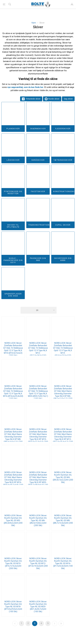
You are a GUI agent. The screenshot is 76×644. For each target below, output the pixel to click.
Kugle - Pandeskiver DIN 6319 (13, 260)
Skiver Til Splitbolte (13, 226)
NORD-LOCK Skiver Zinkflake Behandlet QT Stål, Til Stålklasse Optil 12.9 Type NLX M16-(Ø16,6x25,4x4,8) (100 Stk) (13, 392)
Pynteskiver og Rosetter (13, 192)
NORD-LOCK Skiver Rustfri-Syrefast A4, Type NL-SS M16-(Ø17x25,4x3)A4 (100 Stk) (63, 563)
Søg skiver (68, 99)
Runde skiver (52, 99)
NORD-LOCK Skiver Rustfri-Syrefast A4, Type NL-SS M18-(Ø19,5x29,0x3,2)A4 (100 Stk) (13, 607)
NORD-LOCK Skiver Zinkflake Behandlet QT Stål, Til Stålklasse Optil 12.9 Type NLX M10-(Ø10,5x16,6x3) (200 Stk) (13, 349)
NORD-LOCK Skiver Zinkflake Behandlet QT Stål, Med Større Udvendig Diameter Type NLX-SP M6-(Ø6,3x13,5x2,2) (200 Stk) (63, 394)
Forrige (15, 623)
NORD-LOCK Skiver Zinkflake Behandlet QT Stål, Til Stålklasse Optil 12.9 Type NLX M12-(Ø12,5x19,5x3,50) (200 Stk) (38, 350)
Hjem (34, 23)
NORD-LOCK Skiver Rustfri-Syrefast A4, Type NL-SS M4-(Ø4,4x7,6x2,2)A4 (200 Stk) (63, 477)
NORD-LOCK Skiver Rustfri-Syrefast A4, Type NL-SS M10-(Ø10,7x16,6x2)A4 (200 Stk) (13, 563)
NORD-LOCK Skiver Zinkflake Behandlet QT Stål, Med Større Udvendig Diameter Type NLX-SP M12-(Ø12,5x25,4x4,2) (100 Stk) (63, 437)
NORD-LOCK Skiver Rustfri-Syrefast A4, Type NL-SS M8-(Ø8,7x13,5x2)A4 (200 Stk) (63, 520)
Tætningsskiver (63, 160)
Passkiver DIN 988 (38, 259)
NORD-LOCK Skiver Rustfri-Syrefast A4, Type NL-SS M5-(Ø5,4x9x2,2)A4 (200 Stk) (13, 520)
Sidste (61, 623)
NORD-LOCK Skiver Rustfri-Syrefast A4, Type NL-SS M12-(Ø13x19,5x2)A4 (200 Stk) (38, 563)
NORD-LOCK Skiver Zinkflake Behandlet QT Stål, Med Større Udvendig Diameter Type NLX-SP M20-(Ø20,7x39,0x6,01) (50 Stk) (38, 480)
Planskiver (13, 129)
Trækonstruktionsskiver (39, 225)
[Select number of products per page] (39, 310)
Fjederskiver (63, 129)
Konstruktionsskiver (64, 191)
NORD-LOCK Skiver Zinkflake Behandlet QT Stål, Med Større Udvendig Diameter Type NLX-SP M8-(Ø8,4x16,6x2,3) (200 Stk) (13, 437)
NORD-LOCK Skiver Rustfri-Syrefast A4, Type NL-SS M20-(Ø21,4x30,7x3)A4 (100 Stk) (38, 607)
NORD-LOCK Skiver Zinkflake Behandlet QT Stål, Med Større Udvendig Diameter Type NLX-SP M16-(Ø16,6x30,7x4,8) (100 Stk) (13, 480)
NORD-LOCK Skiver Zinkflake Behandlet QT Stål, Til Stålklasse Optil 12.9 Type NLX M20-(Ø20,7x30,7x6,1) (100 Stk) (38, 392)
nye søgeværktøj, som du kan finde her (25, 87)
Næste (55, 623)
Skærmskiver (38, 129)
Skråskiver (38, 160)
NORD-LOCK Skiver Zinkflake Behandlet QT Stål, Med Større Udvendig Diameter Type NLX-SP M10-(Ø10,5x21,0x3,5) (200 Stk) (38, 437)
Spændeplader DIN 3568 (13, 295)
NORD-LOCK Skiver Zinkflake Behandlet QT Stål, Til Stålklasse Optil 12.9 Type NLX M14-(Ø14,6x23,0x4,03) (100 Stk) (63, 350)
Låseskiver (13, 160)
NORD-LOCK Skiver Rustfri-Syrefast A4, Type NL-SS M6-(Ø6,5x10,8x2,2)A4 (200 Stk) (38, 520)
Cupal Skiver (63, 225)
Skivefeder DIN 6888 (63, 259)
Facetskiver (38, 191)
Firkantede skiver (31, 99)
